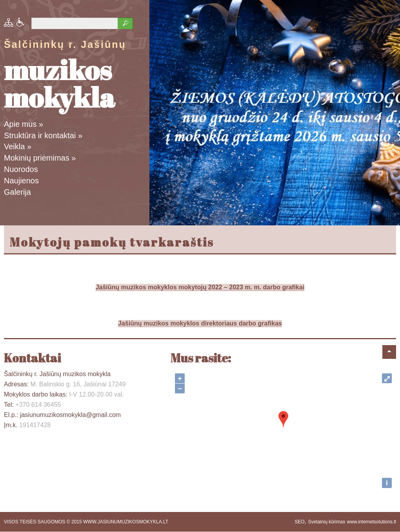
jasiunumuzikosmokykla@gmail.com (70, 415)
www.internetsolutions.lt (372, 522)
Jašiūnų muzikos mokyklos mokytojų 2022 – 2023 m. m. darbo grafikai (200, 287)
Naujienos (21, 181)
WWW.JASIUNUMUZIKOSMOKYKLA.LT (126, 522)
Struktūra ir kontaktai (43, 135)
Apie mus (24, 124)
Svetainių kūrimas (326, 522)
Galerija (17, 192)
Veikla (18, 146)
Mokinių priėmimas (40, 158)
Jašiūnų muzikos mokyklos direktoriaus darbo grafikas (200, 323)
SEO (299, 522)
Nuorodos (21, 169)
